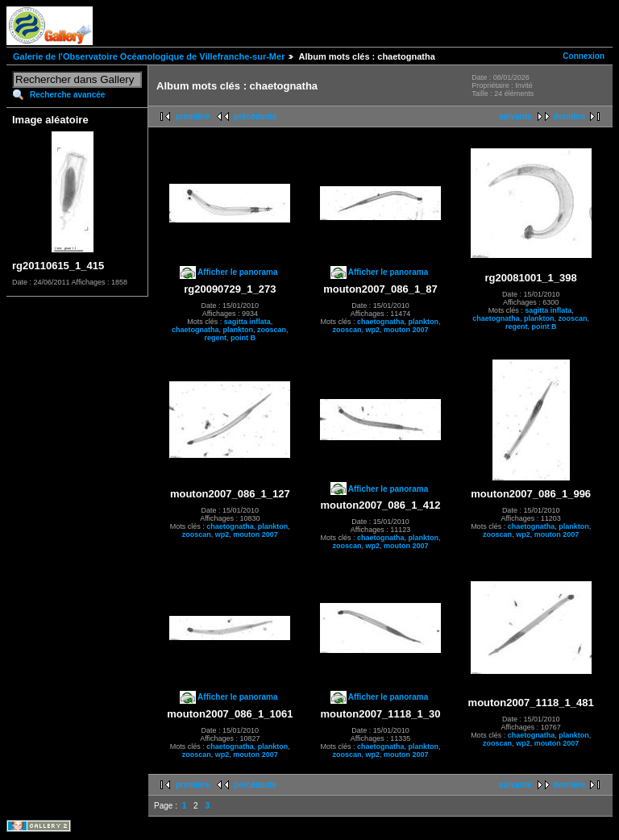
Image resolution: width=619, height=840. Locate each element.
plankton (239, 330)
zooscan (272, 330)
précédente (255, 116)
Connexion (584, 56)
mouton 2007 (406, 330)
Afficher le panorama (237, 272)
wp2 (372, 330)
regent (216, 338)
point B (243, 338)
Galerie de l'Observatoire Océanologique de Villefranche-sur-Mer (149, 56)
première (193, 116)
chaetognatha (195, 330)
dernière (569, 116)
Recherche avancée (67, 95)
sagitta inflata (247, 322)
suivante (515, 116)
